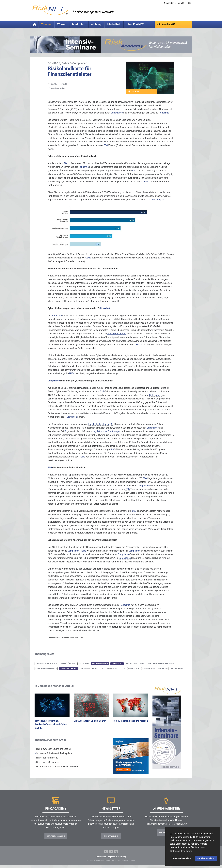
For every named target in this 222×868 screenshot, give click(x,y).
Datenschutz (101, 857)
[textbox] (173, 24)
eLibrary (96, 24)
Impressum (113, 857)
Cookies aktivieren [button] (206, 858)
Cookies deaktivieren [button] (182, 858)
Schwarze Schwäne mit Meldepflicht (54, 753)
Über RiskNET (135, 24)
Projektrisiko (177, 669)
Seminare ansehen (55, 836)
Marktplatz (79, 24)
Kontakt (181, 3)
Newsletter (169, 3)
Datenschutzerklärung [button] (181, 851)
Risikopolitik (117, 664)
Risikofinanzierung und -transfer (51, 664)
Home (34, 24)
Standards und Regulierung (155, 669)
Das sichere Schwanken (47, 762)
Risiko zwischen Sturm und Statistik (53, 749)
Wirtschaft (84, 664)
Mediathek (114, 24)
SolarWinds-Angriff (117, 334)
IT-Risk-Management (69, 669)
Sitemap (123, 857)
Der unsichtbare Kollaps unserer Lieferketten (57, 767)
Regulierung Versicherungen (161, 664)
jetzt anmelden (110, 836)
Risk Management (100, 664)
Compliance (134, 669)
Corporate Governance (46, 669)
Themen (46, 24)
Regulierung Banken (135, 664)
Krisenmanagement (90, 669)
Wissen (62, 24)
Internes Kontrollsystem (113, 669)
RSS (189, 3)
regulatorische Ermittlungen (107, 431)
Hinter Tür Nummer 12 (46, 758)
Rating (72, 664)
